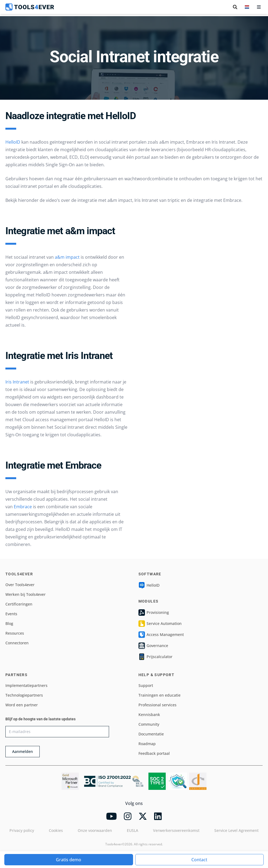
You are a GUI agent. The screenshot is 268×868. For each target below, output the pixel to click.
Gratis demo (69, 860)
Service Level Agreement (236, 830)
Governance (153, 646)
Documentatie (151, 734)
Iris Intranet (17, 382)
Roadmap (147, 744)
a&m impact (67, 257)
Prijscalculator (155, 657)
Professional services (157, 705)
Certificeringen (19, 604)
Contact (199, 860)
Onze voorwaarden (95, 830)
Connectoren (17, 643)
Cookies (56, 830)
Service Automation (160, 624)
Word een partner (22, 705)
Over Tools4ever (20, 585)
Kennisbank (149, 715)
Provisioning (154, 613)
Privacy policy (22, 830)
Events (11, 614)
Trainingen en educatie (160, 695)
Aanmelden (23, 751)
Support (146, 685)
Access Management (161, 635)
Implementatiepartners (26, 685)
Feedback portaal (154, 753)
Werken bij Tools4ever (26, 594)
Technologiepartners (24, 695)
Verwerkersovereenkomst (176, 830)
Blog (9, 623)
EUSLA (133, 830)
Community (149, 724)
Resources (15, 633)
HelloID (13, 142)
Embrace (23, 507)
